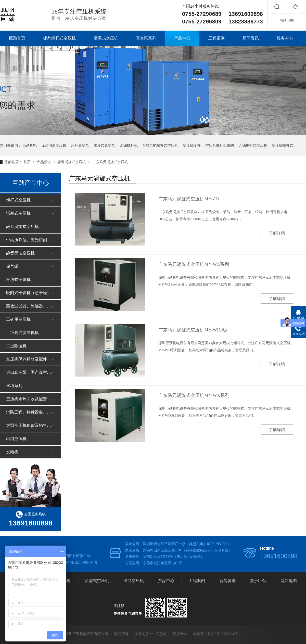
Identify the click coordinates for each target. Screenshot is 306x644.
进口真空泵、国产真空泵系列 (30, 372)
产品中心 (182, 38)
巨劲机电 (30, 145)
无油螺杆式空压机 (253, 145)
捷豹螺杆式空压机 (59, 38)
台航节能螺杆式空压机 (160, 145)
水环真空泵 (80, 145)
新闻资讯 (251, 38)
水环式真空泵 (104, 145)
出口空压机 (16, 439)
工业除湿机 (16, 346)
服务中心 (285, 38)
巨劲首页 (17, 38)
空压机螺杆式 (283, 145)
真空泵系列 (146, 38)
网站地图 (287, 21)
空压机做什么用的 (220, 145)
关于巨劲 (258, 581)
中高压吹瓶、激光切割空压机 (30, 240)
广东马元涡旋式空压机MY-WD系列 (194, 330)
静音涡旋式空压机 (72, 162)
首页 (28, 162)
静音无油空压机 (20, 253)
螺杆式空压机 (18, 200)
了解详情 (277, 233)
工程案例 (216, 38)
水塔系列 (14, 386)
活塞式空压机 (106, 38)
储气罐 (12, 266)
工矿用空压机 (18, 319)
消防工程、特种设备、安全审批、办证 (30, 412)
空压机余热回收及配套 (27, 399)
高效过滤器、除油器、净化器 (30, 306)
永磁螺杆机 (129, 145)
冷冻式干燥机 (18, 280)
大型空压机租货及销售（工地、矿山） (30, 425)
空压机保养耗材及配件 (27, 359)
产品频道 (44, 162)
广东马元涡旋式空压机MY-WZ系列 (194, 264)
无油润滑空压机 (54, 145)
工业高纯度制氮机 (22, 333)
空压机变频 (192, 145)
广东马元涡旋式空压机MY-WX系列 (194, 395)
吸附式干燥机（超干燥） (29, 293)
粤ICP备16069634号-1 (224, 634)
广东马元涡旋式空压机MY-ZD (189, 199)
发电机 (12, 452)
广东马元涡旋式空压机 (110, 162)
